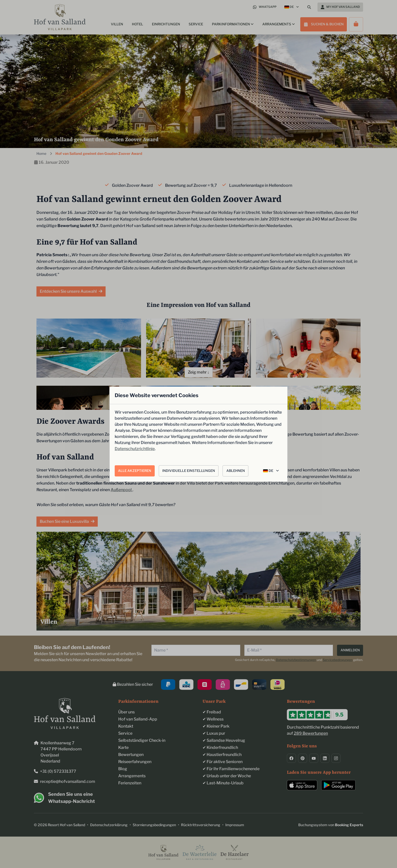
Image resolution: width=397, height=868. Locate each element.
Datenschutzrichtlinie (135, 449)
